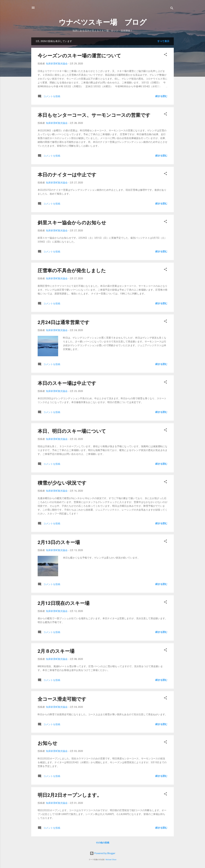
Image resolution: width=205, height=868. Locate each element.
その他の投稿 (102, 843)
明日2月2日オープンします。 (70, 795)
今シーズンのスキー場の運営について (79, 56)
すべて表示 (163, 41)
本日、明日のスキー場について (72, 431)
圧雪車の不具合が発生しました (72, 271)
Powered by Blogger (103, 853)
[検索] (172, 9)
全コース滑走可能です (62, 699)
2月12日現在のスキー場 (64, 603)
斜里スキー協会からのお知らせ (72, 223)
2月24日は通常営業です (64, 322)
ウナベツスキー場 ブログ (103, 22)
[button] (165, 55)
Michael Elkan (111, 860)
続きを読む (161, 96)
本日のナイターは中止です (67, 175)
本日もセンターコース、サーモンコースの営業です (94, 115)
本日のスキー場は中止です (67, 383)
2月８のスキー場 (56, 651)
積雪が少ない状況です (62, 483)
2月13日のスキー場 (59, 542)
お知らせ (47, 743)
